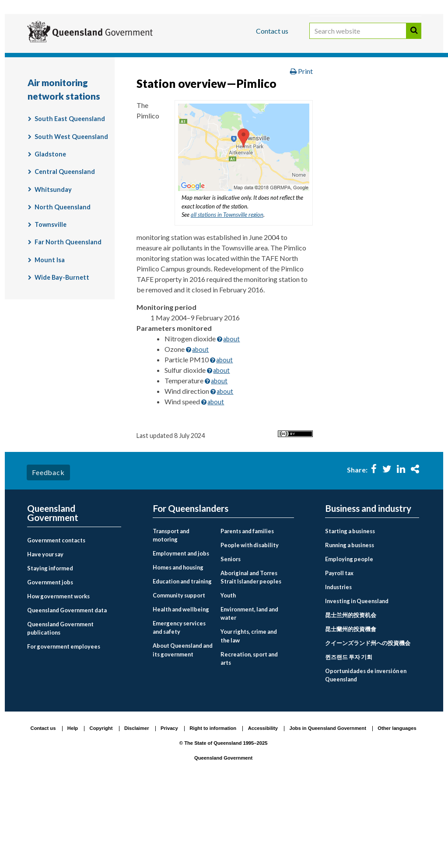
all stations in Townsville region (227, 294)
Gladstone (50, 234)
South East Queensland (70, 198)
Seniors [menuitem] (231, 639)
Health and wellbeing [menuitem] (181, 689)
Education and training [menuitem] (182, 661)
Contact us (272, 31)
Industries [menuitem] (338, 667)
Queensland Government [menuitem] (53, 593)
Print (301, 151)
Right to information (213, 808)
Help (73, 808)
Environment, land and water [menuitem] (249, 693)
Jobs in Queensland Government (328, 808)
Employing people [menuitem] (349, 639)
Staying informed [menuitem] (50, 648)
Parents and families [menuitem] (247, 611)
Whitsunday (53, 269)
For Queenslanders (56, 58)
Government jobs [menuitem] (50, 662)
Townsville (51, 304)
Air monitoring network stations (87, 121)
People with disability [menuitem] (250, 625)
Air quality (250, 103)
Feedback (48, 552)
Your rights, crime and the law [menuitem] (249, 715)
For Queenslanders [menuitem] (191, 588)
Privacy (169, 808)
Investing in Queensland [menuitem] (357, 681)
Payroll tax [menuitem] (339, 653)
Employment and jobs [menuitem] (181, 633)
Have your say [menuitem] (45, 634)
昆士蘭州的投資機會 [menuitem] (351, 708)
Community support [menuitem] (179, 675)
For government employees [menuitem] (64, 726)
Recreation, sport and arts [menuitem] (249, 738)
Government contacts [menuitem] (56, 620)
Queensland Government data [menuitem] (67, 690)
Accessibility (263, 808)
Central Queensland (65, 251)
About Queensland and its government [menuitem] (183, 729)
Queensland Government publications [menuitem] (60, 708)
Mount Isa (50, 339)
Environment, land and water (287, 85)
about (231, 418)
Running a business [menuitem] (350, 625)
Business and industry (130, 58)
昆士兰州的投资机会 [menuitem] (351, 694)
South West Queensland (71, 216)
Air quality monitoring (319, 103)
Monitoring (199, 103)
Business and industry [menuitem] (368, 588)
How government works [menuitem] (58, 676)
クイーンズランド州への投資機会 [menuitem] (368, 722)
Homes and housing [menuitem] (178, 647)
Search (414, 39)
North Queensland (63, 286)
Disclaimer (137, 808)
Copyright (101, 808)
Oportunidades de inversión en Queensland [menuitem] (366, 755)
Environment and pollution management (99, 103)
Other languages (397, 808)
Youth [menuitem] (228, 675)
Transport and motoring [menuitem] (171, 615)
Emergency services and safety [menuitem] (179, 707)
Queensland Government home (94, 85)
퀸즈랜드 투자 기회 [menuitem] (349, 736)
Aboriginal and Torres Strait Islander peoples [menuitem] (251, 657)
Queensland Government (223, 837)
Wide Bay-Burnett (62, 357)
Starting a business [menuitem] (350, 611)
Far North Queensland (68, 321)
